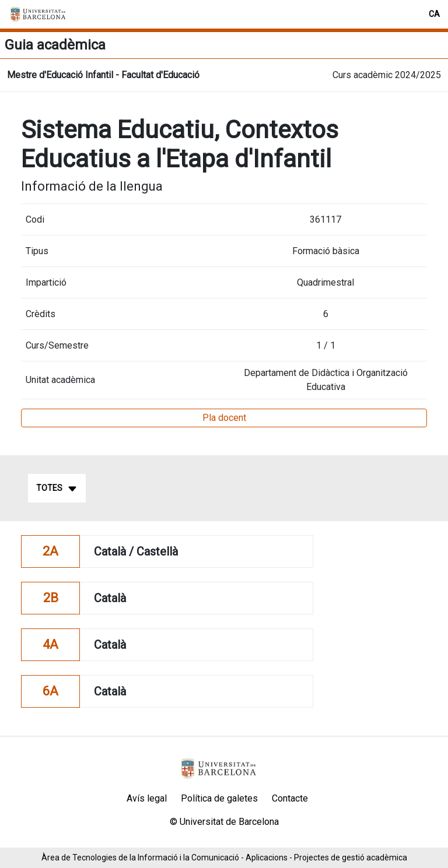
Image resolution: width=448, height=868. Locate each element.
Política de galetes (219, 798)
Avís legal (147, 798)
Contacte (290, 798)
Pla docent (224, 418)
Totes (57, 489)
